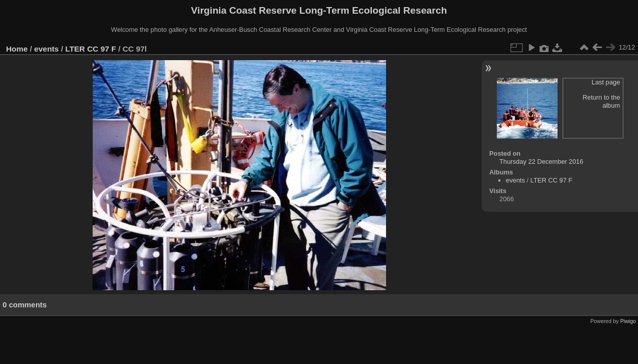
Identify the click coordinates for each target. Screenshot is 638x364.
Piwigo (628, 321)
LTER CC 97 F (91, 49)
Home (17, 49)
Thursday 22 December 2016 (541, 162)
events (47, 49)
